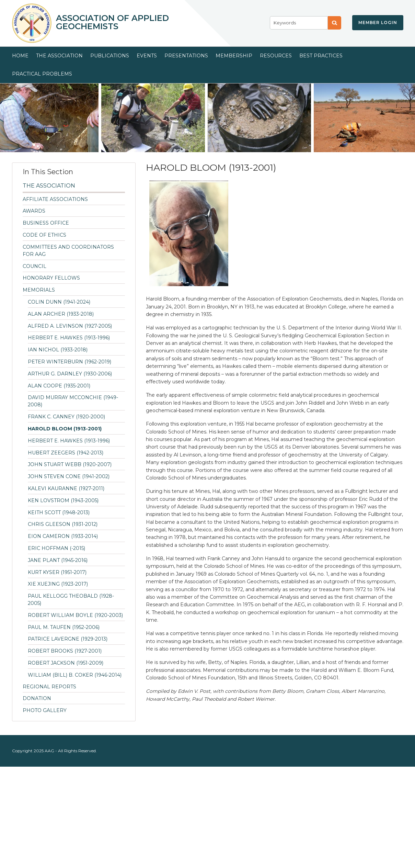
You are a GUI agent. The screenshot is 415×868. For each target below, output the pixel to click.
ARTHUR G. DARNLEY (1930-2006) (70, 374)
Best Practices (321, 56)
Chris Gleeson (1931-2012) (63, 524)
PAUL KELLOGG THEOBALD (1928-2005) (71, 600)
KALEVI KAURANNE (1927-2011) (66, 488)
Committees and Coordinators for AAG (68, 251)
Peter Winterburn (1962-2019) (70, 362)
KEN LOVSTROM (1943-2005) (63, 500)
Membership (234, 56)
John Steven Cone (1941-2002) (69, 476)
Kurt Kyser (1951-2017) (57, 572)
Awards (34, 211)
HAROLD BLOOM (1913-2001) (65, 429)
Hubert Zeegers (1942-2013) (66, 453)
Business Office (46, 223)
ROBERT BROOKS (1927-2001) (65, 651)
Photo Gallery (45, 710)
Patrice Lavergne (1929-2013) (68, 639)
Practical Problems (42, 74)
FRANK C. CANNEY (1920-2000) (66, 417)
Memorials (39, 290)
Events (147, 56)
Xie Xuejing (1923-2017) (58, 584)
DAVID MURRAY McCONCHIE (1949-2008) (73, 401)
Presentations (186, 56)
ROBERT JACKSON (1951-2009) (66, 663)
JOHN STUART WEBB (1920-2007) (70, 464)
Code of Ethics (44, 235)
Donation (37, 698)
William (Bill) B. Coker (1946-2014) (75, 675)
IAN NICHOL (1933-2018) (58, 350)
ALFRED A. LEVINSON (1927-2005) (70, 326)
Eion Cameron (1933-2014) (63, 536)
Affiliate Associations (55, 199)
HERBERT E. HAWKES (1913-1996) (69, 338)
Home (20, 56)
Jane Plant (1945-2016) (58, 560)
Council (34, 266)
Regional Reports (49, 687)
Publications (110, 56)
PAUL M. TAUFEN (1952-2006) (64, 627)
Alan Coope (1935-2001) (59, 386)
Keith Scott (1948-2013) (59, 512)
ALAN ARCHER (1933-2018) (61, 314)
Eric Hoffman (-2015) (56, 548)
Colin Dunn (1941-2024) (59, 302)
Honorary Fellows (51, 278)
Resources (276, 56)
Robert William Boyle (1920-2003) (75, 615)
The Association (59, 56)
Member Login (378, 22)
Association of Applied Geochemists (112, 22)
